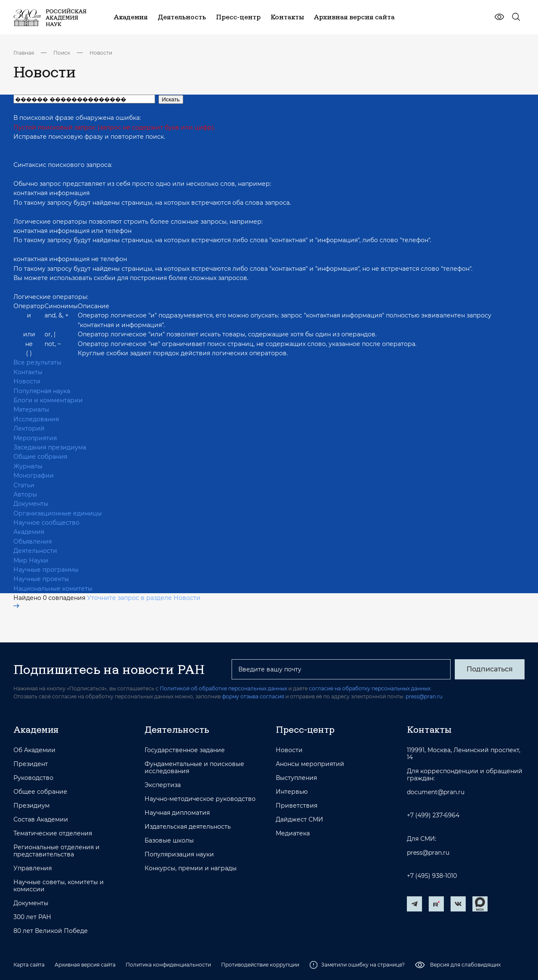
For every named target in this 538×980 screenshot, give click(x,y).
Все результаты (37, 362)
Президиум (32, 806)
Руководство (33, 778)
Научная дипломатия (177, 813)
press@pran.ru (424, 696)
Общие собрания (40, 457)
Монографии (34, 475)
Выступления (296, 778)
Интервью (292, 792)
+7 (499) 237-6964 (433, 815)
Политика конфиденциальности (168, 965)
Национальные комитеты (53, 589)
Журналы (28, 466)
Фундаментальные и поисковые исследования (194, 768)
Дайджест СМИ (299, 820)
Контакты (28, 372)
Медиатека (293, 833)
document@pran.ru (436, 792)
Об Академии (34, 750)
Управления (33, 868)
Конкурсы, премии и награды (191, 868)
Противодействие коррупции (260, 965)
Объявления (33, 542)
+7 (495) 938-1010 (432, 876)
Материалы (31, 409)
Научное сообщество (46, 523)
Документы (31, 504)
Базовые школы (169, 841)
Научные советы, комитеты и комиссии (59, 886)
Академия (29, 532)
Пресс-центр (305, 729)
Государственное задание (185, 750)
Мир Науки (31, 560)
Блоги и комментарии (48, 400)
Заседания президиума (50, 447)
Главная (24, 53)
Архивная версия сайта (85, 965)
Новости (101, 53)
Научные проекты (41, 579)
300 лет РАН (32, 917)
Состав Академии (41, 820)
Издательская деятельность (188, 827)
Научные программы (46, 570)
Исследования (36, 419)
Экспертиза (163, 785)
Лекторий (29, 428)
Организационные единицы (58, 513)
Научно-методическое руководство (200, 799)
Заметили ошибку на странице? (357, 965)
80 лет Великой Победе (51, 931)
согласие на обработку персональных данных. (370, 688)
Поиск (62, 53)
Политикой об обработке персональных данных (223, 688)
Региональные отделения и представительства (57, 851)
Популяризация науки (179, 855)
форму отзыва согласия (253, 696)
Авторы (25, 494)
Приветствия (297, 806)
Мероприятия (35, 438)
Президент (31, 764)
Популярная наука (42, 391)
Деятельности (35, 551)
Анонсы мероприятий (310, 764)
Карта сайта (29, 965)
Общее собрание (40, 792)
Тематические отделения (53, 833)
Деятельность (177, 729)
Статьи (24, 485)
